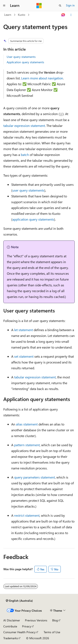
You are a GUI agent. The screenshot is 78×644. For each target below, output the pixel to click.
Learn (8, 15)
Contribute (10, 626)
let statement (24, 330)
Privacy (27, 626)
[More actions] (71, 15)
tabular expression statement (24, 126)
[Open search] (60, 6)
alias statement (27, 424)
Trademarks (11, 638)
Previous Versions (36, 620)
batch (25, 155)
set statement (24, 356)
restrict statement (27, 515)
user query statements (28, 190)
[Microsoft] (39, 6)
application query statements (33, 219)
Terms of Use (52, 632)
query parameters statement (35, 477)
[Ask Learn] (63, 15)
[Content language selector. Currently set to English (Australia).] (19, 601)
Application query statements (25, 62)
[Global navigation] (4, 6)
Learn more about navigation (42, 78)
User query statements (21, 57)
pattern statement (27, 445)
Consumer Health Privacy (19, 632)
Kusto (22, 15)
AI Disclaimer (12, 620)
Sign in (70, 5)
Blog (55, 620)
